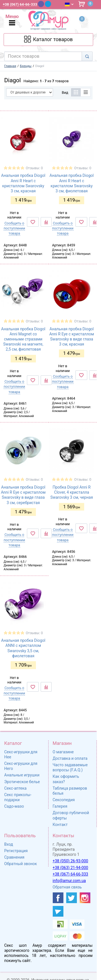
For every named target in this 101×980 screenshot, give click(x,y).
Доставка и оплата (70, 758)
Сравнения (14, 857)
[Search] (87, 56)
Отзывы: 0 (34, 168)
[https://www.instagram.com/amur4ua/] (85, 898)
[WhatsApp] (55, 4)
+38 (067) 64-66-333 (71, 874)
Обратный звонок (21, 864)
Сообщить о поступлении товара (14, 228)
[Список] (86, 92)
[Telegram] (48, 4)
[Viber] (41, 4)
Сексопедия (64, 800)
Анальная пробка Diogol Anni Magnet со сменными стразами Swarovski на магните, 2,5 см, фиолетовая (23, 339)
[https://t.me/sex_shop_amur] (58, 911)
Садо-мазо (14, 806)
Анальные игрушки (22, 775)
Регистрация (16, 851)
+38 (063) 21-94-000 (71, 868)
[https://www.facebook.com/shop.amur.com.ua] (58, 898)
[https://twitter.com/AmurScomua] (72, 898)
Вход (9, 844)
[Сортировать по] (30, 92)
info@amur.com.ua (69, 881)
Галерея (60, 806)
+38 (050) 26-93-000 (71, 861)
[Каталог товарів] (48, 40)
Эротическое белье (22, 782)
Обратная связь (67, 887)
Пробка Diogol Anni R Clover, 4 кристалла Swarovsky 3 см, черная (72, 492)
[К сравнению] (46, 222)
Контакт (60, 825)
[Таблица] (76, 92)
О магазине (63, 752)
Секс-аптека (15, 788)
